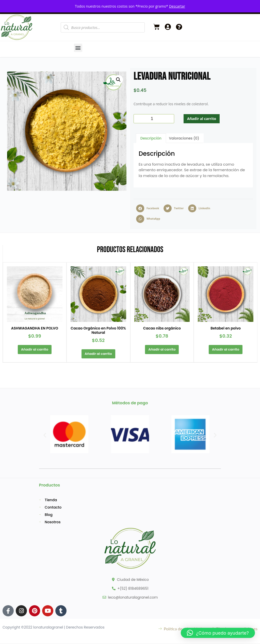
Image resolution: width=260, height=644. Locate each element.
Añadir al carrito (202, 119)
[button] (78, 48)
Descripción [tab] (151, 138)
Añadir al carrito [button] (34, 349)
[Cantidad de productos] (154, 119)
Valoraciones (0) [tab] (184, 138)
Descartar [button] (177, 6)
